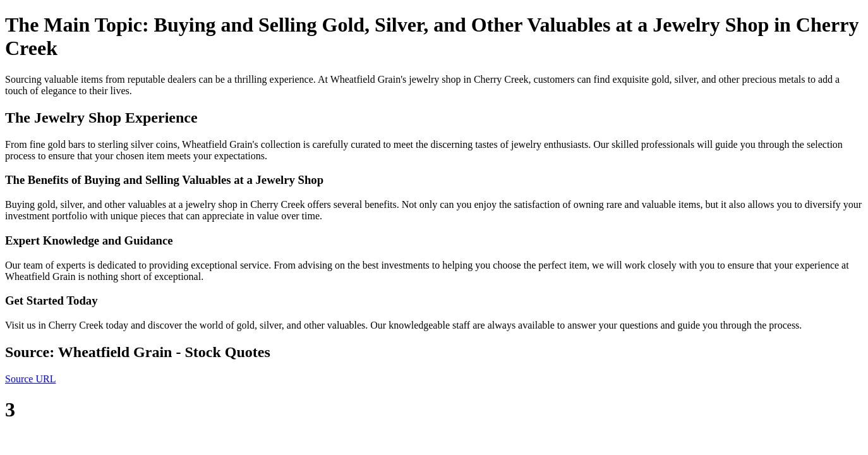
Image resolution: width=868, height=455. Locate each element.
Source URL (30, 379)
